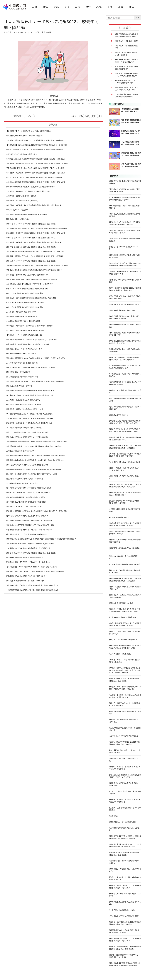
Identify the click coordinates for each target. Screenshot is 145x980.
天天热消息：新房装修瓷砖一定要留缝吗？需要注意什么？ (27, 275)
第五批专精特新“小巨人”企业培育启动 (122, 617)
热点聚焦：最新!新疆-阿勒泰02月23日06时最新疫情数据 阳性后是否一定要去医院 (36, 182)
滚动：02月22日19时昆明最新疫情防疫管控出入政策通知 (27, 289)
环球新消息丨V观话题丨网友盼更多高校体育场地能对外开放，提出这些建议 (34, 242)
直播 (110, 7)
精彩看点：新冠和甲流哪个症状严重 (19, 386)
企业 (67, 7)
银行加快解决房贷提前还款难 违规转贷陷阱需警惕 (24, 558)
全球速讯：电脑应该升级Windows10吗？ (21, 451)
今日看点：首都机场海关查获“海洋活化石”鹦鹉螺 (24, 428)
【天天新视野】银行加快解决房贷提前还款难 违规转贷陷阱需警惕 (30, 544)
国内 (78, 7)
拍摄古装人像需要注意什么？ (119, 415)
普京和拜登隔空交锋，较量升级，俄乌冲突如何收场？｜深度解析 (30, 418)
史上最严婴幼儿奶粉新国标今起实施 (122, 910)
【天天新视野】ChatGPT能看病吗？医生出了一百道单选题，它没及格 (32, 567)
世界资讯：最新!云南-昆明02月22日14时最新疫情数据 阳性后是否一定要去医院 (35, 571)
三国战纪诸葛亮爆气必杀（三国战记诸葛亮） (23, 316)
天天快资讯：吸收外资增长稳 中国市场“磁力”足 (23, 400)
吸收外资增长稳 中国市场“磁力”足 (18, 372)
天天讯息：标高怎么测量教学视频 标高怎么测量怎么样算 (27, 214)
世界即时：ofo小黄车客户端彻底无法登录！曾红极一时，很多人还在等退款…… (35, 460)
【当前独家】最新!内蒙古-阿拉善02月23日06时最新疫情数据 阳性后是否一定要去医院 (37, 164)
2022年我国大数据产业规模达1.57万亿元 (123, 736)
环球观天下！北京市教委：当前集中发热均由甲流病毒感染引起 (29, 423)
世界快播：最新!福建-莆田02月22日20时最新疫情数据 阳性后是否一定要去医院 (35, 256)
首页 (34, 7)
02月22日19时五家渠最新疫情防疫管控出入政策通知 (25, 303)
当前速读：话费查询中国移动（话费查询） (22, 354)
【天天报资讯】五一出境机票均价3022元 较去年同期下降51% (29, 131)
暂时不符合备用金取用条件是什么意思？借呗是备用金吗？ (27, 516)
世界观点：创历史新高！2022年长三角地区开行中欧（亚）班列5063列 (32, 340)
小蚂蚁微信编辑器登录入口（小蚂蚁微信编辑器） (24, 321)
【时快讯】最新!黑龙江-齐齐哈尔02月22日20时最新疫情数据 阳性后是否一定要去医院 (37, 265)
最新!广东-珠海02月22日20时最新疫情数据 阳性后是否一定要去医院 (31, 247)
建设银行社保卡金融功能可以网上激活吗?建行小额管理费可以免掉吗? (32, 474)
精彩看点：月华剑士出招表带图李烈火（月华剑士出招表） (27, 437)
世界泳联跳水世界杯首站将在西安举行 (122, 310)
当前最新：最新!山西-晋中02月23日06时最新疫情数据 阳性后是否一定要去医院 (35, 140)
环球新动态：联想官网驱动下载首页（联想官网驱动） (26, 330)
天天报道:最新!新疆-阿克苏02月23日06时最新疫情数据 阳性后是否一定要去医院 (35, 168)
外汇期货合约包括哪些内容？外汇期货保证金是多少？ (26, 581)
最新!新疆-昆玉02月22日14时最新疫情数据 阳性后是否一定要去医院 (31, 553)
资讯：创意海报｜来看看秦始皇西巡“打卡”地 (22, 377)
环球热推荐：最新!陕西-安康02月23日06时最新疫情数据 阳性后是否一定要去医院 (36, 173)
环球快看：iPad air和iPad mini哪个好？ (123, 640)
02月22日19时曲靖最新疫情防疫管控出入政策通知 (24, 293)
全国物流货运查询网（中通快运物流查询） (124, 304)
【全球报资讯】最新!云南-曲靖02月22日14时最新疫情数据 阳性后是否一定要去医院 (37, 442)
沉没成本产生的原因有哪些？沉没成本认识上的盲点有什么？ (28, 493)
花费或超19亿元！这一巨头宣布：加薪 (123, 822)
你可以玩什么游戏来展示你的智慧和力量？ (22, 154)
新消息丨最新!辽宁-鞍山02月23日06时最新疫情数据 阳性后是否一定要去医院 (34, 177)
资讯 (56, 7)
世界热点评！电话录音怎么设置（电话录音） (23, 201)
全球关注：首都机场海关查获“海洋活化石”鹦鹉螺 (24, 405)
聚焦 (45, 7)
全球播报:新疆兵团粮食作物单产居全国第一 (22, 483)
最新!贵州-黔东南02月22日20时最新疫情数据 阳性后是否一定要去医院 (32, 279)
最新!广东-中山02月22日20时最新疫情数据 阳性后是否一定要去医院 (31, 224)
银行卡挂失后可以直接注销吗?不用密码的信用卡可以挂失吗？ (29, 488)
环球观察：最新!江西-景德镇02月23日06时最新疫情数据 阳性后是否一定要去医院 (36, 159)
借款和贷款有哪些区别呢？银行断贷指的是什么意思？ (26, 497)
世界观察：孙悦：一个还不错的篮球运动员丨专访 (24, 349)
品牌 (99, 7)
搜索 (138, 17)
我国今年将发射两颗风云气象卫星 (121, 603)
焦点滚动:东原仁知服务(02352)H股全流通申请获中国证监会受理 (29, 284)
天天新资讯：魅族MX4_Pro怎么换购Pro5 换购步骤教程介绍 (28, 191)
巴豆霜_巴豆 (113, 816)
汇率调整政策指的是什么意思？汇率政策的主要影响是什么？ (28, 562)
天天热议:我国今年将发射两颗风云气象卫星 (124, 564)
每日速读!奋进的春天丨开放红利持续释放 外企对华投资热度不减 (30, 395)
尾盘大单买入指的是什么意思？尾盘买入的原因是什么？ (131, 165)
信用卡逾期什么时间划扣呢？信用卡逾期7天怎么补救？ (26, 502)
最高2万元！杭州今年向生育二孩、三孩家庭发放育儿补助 (27, 432)
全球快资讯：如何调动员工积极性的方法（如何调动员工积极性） (30, 326)
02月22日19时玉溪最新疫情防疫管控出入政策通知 (24, 307)
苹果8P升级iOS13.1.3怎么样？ (17, 210)
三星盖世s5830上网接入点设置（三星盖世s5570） (25, 507)
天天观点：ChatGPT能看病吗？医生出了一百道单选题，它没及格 (30, 525)
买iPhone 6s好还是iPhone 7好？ (120, 517)
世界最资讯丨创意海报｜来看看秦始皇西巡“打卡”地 (25, 409)
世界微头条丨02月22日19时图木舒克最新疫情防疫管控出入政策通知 (31, 298)
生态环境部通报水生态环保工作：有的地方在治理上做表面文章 (29, 520)
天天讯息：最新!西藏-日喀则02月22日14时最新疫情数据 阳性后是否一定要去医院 (36, 456)
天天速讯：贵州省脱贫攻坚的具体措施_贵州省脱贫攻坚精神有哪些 (30, 187)
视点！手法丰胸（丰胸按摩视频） (121, 654)
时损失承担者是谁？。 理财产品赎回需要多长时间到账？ (27, 534)
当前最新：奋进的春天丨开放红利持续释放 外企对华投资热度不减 (30, 391)
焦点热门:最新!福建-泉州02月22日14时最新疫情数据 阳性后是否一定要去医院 (34, 446)
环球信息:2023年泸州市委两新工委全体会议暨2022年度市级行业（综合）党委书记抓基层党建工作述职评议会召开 (124, 670)
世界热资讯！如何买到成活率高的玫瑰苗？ (124, 916)
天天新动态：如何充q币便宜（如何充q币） (22, 312)
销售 (120, 7)
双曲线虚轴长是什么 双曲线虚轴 (18, 219)
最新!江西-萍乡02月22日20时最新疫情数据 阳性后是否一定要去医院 (31, 261)
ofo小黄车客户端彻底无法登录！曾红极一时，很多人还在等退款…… (31, 414)
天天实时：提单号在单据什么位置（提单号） (23, 363)
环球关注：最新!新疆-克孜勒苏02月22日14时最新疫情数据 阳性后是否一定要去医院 (37, 511)
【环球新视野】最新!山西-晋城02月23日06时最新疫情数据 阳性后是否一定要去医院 (37, 145)
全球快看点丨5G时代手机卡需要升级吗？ (21, 196)
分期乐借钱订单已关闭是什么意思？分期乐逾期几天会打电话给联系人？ (32, 585)
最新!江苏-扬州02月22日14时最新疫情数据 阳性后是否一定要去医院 (31, 367)
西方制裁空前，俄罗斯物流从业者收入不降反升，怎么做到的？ (29, 344)
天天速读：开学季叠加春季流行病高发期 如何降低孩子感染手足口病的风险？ (34, 270)
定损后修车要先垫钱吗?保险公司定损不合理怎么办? (25, 479)
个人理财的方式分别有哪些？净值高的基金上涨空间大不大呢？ (29, 548)
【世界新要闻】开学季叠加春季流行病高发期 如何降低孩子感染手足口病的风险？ (36, 252)
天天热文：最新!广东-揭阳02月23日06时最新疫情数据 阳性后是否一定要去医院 (35, 150)
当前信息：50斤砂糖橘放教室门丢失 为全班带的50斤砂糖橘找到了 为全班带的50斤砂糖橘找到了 (41, 539)
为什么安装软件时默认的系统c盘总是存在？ (124, 462)
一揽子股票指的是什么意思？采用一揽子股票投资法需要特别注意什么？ (32, 590)
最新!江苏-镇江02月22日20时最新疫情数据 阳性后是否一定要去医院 (31, 238)
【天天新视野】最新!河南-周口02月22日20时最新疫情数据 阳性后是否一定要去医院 (37, 228)
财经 (88, 7)
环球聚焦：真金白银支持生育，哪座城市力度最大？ (25, 136)
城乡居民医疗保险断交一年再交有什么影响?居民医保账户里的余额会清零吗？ (34, 469)
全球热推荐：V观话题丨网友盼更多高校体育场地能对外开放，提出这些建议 (34, 205)
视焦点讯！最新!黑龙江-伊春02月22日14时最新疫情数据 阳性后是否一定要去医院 (36, 358)
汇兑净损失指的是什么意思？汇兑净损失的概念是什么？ (27, 576)
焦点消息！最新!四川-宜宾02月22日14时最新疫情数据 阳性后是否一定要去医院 (35, 381)
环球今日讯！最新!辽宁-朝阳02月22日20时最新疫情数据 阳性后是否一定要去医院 (36, 233)
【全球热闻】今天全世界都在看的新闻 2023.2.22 (24, 335)
